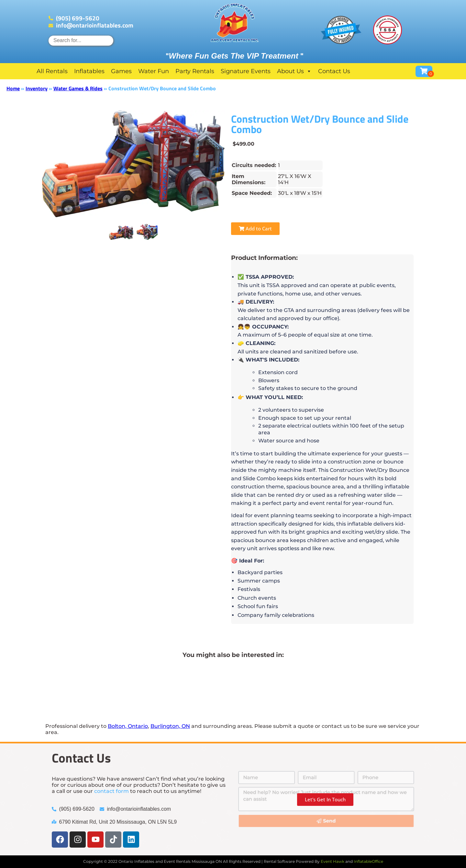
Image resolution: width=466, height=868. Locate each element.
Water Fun (154, 71)
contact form (111, 791)
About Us (294, 71)
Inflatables (89, 71)
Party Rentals (195, 71)
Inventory (37, 88)
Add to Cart (255, 228)
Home (13, 88)
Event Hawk (333, 861)
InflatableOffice (368, 861)
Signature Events (246, 71)
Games (121, 71)
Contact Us (334, 71)
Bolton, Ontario (128, 726)
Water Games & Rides (78, 88)
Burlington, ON (170, 726)
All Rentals (52, 71)
